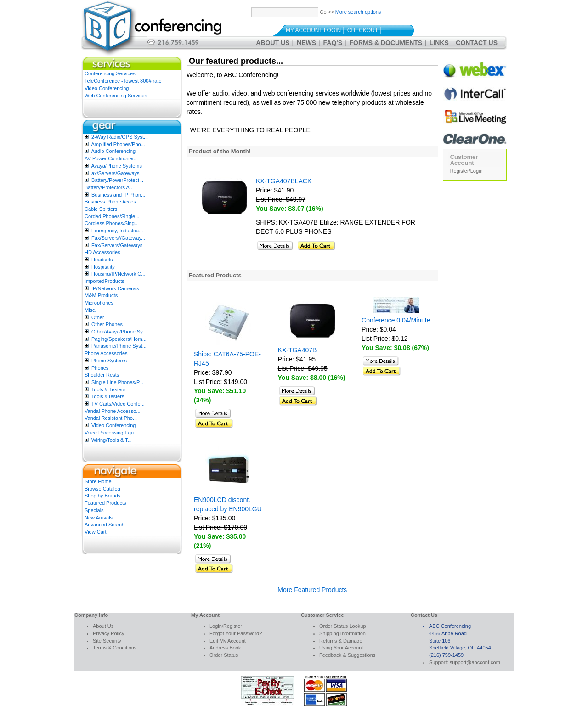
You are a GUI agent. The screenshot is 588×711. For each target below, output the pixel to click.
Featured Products (105, 503)
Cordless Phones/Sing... (112, 223)
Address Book (225, 648)
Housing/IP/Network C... (118, 274)
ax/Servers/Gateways (116, 173)
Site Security (107, 641)
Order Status (224, 655)
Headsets (102, 260)
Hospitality (103, 267)
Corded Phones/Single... (112, 216)
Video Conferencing (107, 88)
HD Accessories (102, 252)
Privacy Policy (108, 633)
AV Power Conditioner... (111, 158)
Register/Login (466, 171)
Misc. (90, 310)
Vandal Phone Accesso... (113, 411)
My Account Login (313, 30)
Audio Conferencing (113, 151)
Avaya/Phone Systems (116, 166)
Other (98, 317)
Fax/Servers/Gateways (117, 245)
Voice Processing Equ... (111, 433)
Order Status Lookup (343, 626)
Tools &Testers (108, 396)
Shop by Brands (102, 496)
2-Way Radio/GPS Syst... (120, 137)
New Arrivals (99, 518)
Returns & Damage (341, 641)
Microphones (99, 303)
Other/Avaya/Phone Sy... (119, 332)
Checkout (363, 30)
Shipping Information (342, 633)
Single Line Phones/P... (117, 382)
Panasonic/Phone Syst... (119, 346)
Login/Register (226, 626)
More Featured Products (312, 590)
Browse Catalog (102, 489)
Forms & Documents (386, 43)
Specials (94, 510)
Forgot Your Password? (236, 633)
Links (439, 43)
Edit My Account (228, 641)
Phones (100, 368)
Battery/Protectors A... (109, 187)
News (306, 43)
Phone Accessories (106, 353)
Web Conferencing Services (116, 96)
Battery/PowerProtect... (117, 180)
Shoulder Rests (102, 375)
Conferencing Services (110, 73)
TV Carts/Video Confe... (118, 404)
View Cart (95, 532)
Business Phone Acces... (112, 202)
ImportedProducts (105, 281)
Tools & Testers (108, 389)
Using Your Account (341, 648)
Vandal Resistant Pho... (111, 418)
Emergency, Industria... (117, 231)
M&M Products (101, 295)
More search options (358, 12)
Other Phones (107, 324)
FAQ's (333, 43)
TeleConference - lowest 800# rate (123, 81)
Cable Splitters (101, 209)
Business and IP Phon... (118, 195)
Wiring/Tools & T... (112, 440)
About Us (273, 43)
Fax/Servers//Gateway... (118, 238)
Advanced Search (105, 525)
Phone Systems (109, 361)
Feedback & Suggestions (347, 655)
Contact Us (477, 43)
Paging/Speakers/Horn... (119, 339)
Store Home (98, 481)
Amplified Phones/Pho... (118, 144)
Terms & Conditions (115, 648)
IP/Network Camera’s (115, 288)
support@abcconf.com (475, 662)
